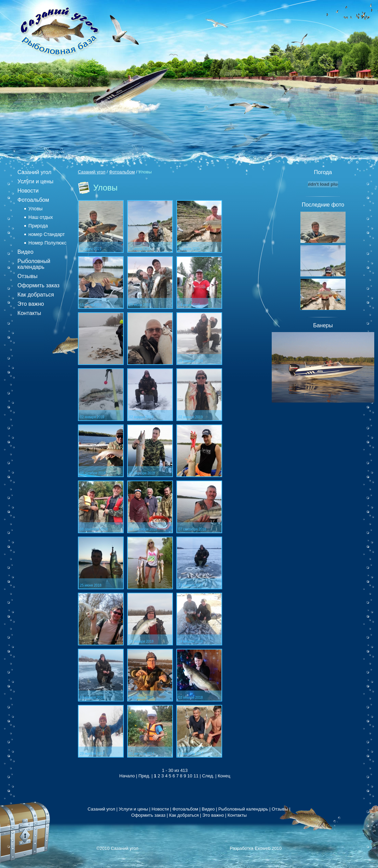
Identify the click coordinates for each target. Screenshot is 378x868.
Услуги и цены (35, 181)
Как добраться (36, 295)
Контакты (29, 313)
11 (196, 776)
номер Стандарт (46, 234)
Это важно (31, 304)
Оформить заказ (38, 285)
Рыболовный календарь (34, 264)
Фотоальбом (33, 200)
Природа (38, 226)
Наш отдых (41, 217)
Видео (25, 252)
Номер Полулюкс (47, 243)
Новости (28, 191)
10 (190, 776)
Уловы (36, 209)
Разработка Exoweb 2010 (256, 848)
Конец (224, 776)
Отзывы (28, 276)
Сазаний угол (34, 172)
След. (208, 776)
